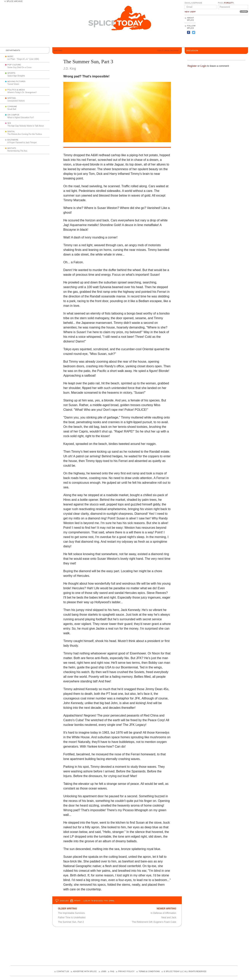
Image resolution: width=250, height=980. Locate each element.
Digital (11, 132)
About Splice (190, 19)
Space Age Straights (16, 76)
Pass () (226, 3)
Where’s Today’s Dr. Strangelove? (22, 92)
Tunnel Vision (13, 84)
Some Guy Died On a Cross (19, 67)
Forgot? (229, 3)
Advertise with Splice (85, 971)
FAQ (112, 971)
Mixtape (12, 148)
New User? (190, 12)
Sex (9, 123)
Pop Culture (14, 65)
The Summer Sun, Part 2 (71, 922)
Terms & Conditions (149, 971)
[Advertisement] (231, 31)
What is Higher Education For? (21, 117)
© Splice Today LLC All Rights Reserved (185, 971)
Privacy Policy (126, 971)
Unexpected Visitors (16, 101)
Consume (12, 107)
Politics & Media (16, 90)
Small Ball (12, 109)
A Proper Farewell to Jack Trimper (22, 143)
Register (192, 66)
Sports (11, 73)
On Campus (13, 115)
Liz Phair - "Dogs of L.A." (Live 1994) (23, 59)
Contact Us (63, 971)
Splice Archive (15, 1)
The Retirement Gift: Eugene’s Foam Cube (154, 922)
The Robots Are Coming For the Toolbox (25, 134)
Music (10, 56)
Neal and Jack (169, 918)
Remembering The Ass (17, 151)
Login (203, 66)
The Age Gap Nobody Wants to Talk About (26, 126)
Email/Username (193, 3)
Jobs (104, 971)
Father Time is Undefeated (72, 918)
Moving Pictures (16, 81)
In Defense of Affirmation (163, 913)
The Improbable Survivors (71, 913)
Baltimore (13, 140)
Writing (12, 98)
